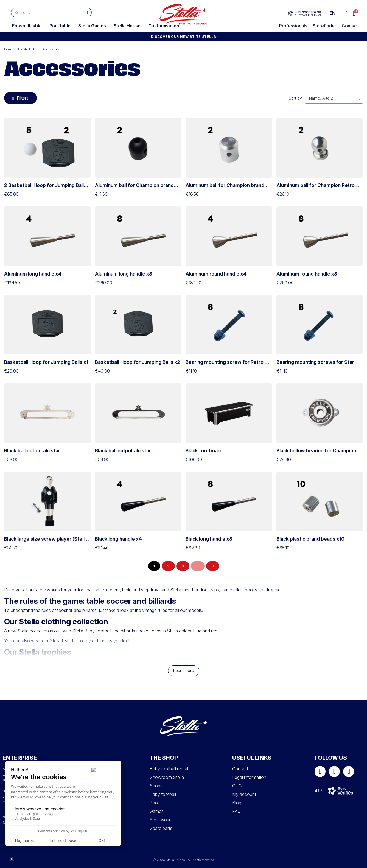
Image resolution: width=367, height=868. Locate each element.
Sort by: (296, 98)
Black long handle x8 (209, 539)
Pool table (60, 26)
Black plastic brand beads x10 (310, 539)
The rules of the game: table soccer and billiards (90, 601)
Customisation (164, 26)
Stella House (127, 26)
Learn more (184, 670)
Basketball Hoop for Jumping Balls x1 (46, 362)
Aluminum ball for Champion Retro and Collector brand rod (316, 188)
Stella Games (92, 26)
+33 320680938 (308, 12)
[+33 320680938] (291, 14)
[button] (355, 13)
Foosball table (27, 26)
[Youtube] (349, 771)
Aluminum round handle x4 (216, 274)
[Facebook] (320, 771)
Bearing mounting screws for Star (315, 362)
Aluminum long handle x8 (124, 274)
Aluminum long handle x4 (33, 274)
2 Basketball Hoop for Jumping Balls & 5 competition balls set (45, 188)
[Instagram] (334, 771)
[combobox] (44, 12)
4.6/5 (320, 791)
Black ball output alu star (32, 451)
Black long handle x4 (118, 539)
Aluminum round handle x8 (307, 274)
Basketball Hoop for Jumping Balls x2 (138, 362)
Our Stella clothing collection (56, 622)
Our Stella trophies (38, 652)
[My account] (347, 13)
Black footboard (204, 451)
